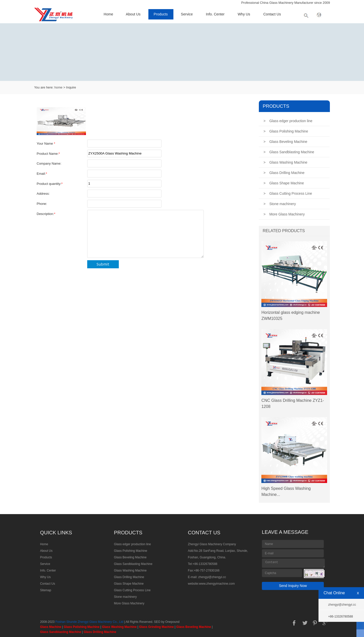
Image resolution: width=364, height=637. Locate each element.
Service (187, 14)
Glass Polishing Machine (286, 131)
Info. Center (215, 14)
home (58, 87)
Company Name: (49, 163)
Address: (43, 194)
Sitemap (45, 590)
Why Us (244, 14)
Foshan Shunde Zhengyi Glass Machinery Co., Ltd (89, 622)
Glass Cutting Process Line (288, 193)
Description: (46, 214)
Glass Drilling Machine (284, 173)
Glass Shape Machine (284, 183)
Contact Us (272, 14)
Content (293, 563)
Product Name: (48, 154)
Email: (42, 174)
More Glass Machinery (284, 214)
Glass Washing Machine (285, 162)
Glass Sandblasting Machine (289, 152)
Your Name (46, 144)
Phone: (42, 204)
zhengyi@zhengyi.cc (212, 577)
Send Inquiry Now (293, 586)
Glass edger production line (288, 121)
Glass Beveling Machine (285, 142)
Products (161, 14)
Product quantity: (50, 184)
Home (108, 14)
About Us (133, 14)
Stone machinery (280, 204)
